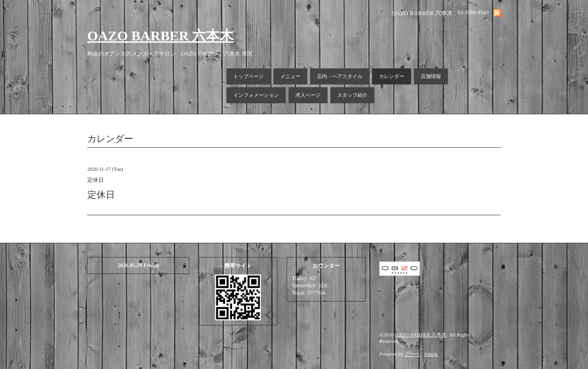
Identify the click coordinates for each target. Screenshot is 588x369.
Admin (431, 354)
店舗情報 (431, 76)
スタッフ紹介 (352, 95)
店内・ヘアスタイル (340, 76)
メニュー (290, 76)
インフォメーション (256, 95)
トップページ (249, 76)
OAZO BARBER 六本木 (160, 36)
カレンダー (392, 76)
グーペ (412, 354)
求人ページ (308, 95)
